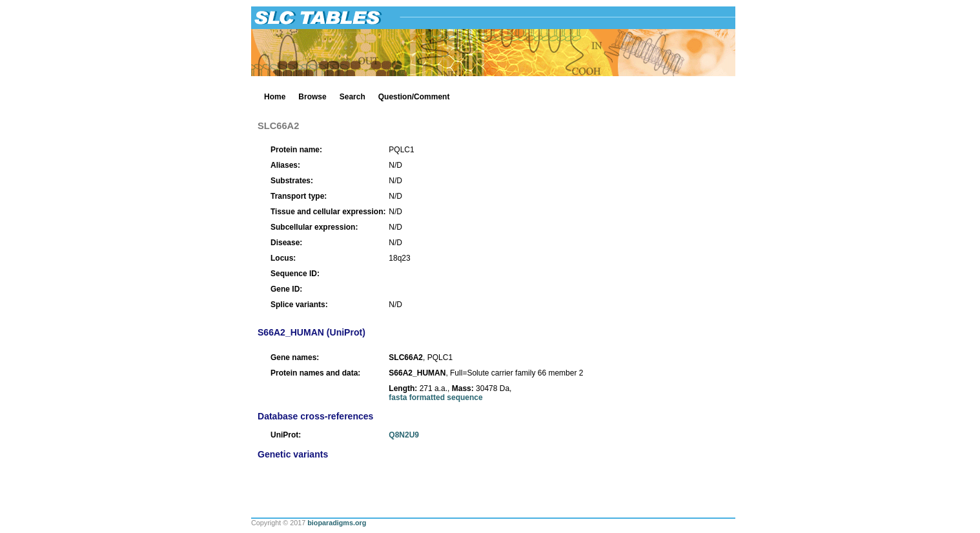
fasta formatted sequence (435, 397)
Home (275, 97)
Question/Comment (414, 97)
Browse (312, 97)
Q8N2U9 (404, 435)
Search (352, 97)
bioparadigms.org (337, 523)
